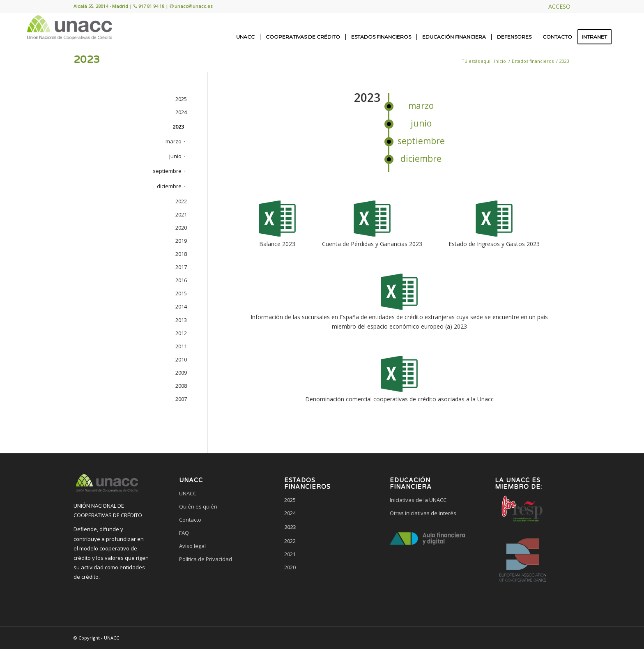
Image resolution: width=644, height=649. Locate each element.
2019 (181, 241)
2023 (87, 60)
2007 (181, 399)
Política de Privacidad (206, 559)
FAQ (184, 533)
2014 (181, 306)
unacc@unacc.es (194, 6)
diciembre (421, 159)
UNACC (188, 493)
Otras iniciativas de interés (423, 513)
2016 (181, 280)
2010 (181, 359)
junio (421, 123)
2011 (181, 346)
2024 (181, 112)
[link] (216, 590)
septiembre (421, 141)
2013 (181, 320)
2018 (181, 254)
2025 (181, 99)
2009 (181, 373)
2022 (181, 201)
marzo (421, 106)
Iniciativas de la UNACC (418, 500)
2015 (181, 293)
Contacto (190, 520)
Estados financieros (533, 61)
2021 (181, 214)
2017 (181, 267)
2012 (181, 333)
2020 (181, 228)
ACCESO (559, 6)
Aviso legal (192, 546)
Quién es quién (198, 506)
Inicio (500, 61)
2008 (181, 386)
